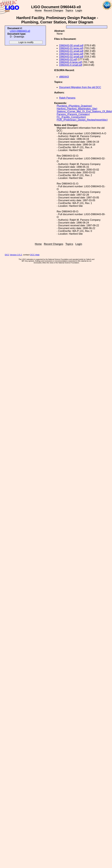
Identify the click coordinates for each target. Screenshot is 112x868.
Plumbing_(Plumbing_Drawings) (74, 106)
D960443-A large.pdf (71, 62)
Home (38, 10)
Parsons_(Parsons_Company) (73, 114)
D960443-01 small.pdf (71, 51)
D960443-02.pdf (68, 59)
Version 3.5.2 (16, 255)
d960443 (64, 77)
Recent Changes (54, 10)
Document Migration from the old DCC (80, 87)
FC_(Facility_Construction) (71, 117)
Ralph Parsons (67, 98)
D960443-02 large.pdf (71, 54)
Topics (69, 10)
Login (79, 10)
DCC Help (35, 255)
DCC (7, 255)
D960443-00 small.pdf (71, 45)
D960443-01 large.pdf (71, 48)
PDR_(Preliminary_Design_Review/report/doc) (82, 120)
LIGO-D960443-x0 (20, 31)
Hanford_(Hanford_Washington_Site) (77, 109)
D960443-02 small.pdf (71, 57)
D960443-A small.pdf (71, 65)
